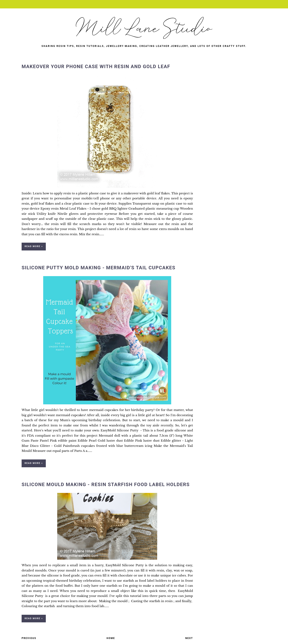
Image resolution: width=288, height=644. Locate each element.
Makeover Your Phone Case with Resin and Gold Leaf (96, 67)
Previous (29, 638)
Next (189, 638)
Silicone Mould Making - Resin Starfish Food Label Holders (106, 485)
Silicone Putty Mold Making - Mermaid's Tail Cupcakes (98, 268)
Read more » (34, 246)
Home (111, 638)
